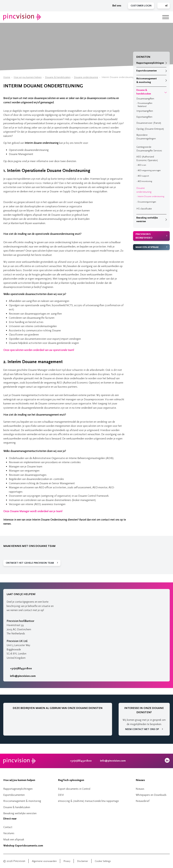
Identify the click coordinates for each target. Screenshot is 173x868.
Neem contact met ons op (142, 729)
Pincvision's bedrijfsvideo (144, 236)
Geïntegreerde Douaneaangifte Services (149, 149)
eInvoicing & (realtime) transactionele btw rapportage (88, 801)
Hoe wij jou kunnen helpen (28, 77)
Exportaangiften (144, 117)
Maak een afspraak (147, 247)
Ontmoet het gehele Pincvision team (30, 563)
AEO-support (143, 176)
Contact (8, 827)
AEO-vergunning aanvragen (149, 170)
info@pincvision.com (23, 676)
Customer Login (141, 6)
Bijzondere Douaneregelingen (146, 137)
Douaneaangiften (145, 99)
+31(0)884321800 (19, 668)
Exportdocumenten (147, 71)
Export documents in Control (74, 789)
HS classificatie (144, 209)
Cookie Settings (103, 861)
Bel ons (115, 6)
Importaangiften (145, 111)
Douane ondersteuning (86, 77)
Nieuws (140, 780)
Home (7, 77)
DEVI (61, 795)
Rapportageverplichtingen (150, 63)
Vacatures (9, 833)
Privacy (67, 861)
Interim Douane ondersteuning (151, 196)
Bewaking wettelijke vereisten (147, 220)
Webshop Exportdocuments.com (23, 846)
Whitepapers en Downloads (151, 795)
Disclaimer (83, 861)
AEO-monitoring (145, 181)
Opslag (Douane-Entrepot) (150, 129)
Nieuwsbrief (143, 801)
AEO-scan (142, 165)
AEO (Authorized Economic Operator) (147, 159)
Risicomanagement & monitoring (147, 80)
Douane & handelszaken (58, 77)
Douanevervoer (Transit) (149, 123)
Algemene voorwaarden (44, 861)
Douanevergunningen (147, 202)
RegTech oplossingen (71, 780)
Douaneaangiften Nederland (145, 105)
